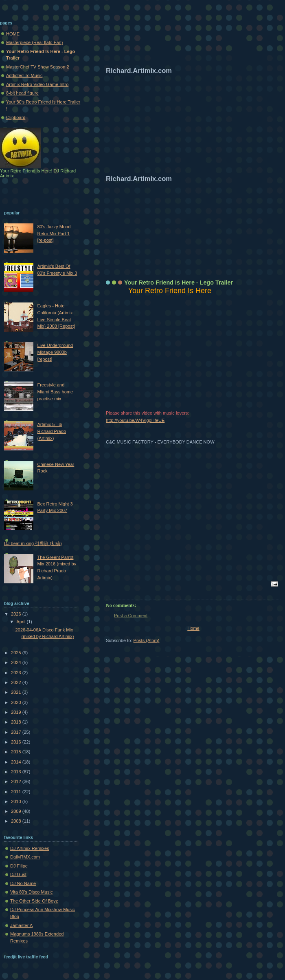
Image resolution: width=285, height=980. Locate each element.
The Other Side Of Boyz (34, 901)
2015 (17, 752)
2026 (17, 614)
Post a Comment (131, 616)
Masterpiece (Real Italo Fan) (34, 42)
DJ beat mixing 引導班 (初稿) (33, 543)
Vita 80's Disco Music (31, 892)
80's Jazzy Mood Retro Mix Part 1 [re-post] (54, 233)
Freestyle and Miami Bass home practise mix (55, 392)
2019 (17, 712)
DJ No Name (23, 883)
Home (193, 628)
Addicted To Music (24, 75)
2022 (17, 682)
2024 (17, 662)
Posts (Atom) (147, 640)
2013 (17, 772)
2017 (17, 732)
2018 (17, 722)
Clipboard (16, 117)
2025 (17, 653)
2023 (17, 673)
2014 (17, 762)
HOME (13, 34)
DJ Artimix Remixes (30, 848)
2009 (17, 811)
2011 (17, 792)
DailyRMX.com (25, 857)
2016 (17, 742)
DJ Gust (18, 874)
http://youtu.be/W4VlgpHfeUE (135, 420)
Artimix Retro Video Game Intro (37, 84)
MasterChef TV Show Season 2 (38, 67)
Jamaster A (21, 925)
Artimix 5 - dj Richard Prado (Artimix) (52, 431)
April (21, 622)
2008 (17, 821)
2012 (17, 781)
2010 (17, 801)
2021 (17, 692)
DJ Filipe (19, 866)
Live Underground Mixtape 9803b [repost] (55, 352)
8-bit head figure (22, 93)
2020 (17, 702)
